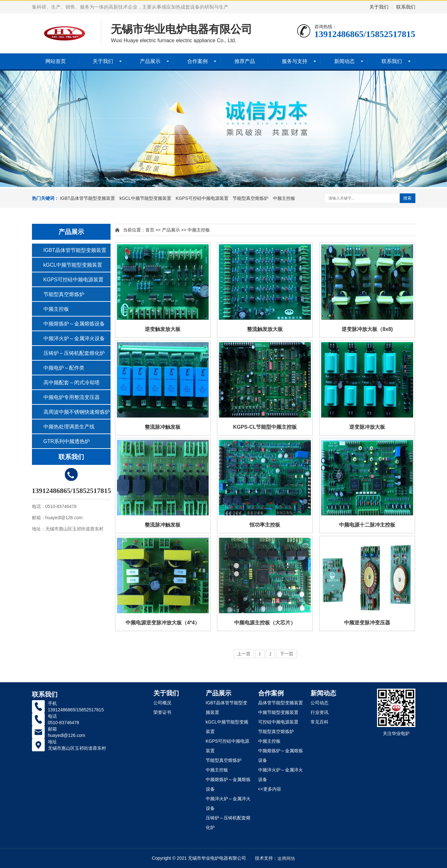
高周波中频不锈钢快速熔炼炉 (77, 412)
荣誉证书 (162, 712)
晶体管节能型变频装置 (281, 703)
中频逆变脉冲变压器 (367, 623)
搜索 (407, 198)
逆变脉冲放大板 (367, 427)
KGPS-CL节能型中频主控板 (265, 427)
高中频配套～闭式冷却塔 (72, 383)
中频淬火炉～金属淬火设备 (74, 338)
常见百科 (320, 722)
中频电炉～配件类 (64, 368)
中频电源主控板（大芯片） (265, 623)
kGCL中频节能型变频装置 (145, 198)
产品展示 (150, 61)
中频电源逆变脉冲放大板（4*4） (163, 623)
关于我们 (379, 7)
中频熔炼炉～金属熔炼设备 (74, 324)
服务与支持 (295, 61)
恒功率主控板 (265, 525)
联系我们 (406, 7)
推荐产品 (245, 61)
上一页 (244, 654)
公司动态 (320, 703)
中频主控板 (284, 198)
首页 (150, 230)
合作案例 (197, 61)
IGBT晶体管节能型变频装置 (87, 198)
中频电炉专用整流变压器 (72, 397)
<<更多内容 (270, 789)
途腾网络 (286, 858)
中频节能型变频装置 (278, 712)
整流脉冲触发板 (163, 427)
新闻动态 (344, 61)
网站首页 (56, 61)
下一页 (287, 654)
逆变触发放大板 (163, 329)
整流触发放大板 (265, 329)
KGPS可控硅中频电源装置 (202, 198)
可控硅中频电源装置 (278, 722)
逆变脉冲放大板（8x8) (367, 329)
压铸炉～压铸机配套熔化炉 (74, 353)
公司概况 (162, 703)
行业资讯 (320, 712)
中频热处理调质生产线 (69, 427)
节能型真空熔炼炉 (250, 198)
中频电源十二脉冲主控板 (367, 525)
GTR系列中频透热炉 (67, 441)
